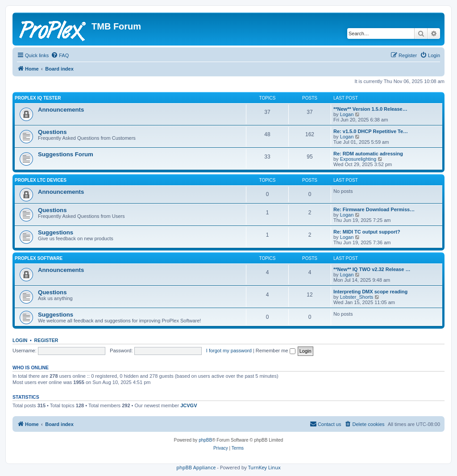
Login (20, 340)
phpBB (205, 440)
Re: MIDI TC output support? (367, 232)
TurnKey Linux (264, 467)
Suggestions (56, 232)
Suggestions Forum (66, 154)
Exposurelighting (358, 159)
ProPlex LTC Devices (41, 180)
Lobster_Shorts (357, 297)
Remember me (276, 351)
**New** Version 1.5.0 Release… (370, 109)
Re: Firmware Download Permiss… (374, 209)
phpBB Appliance (196, 467)
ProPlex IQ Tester (38, 98)
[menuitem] (60, 55)
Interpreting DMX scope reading (370, 292)
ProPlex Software (39, 258)
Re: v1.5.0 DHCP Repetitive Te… (371, 131)
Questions (52, 132)
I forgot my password (229, 351)
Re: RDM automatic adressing (368, 154)
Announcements (61, 110)
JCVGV (189, 405)
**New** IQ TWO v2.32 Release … (372, 269)
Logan (347, 114)
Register (46, 340)
